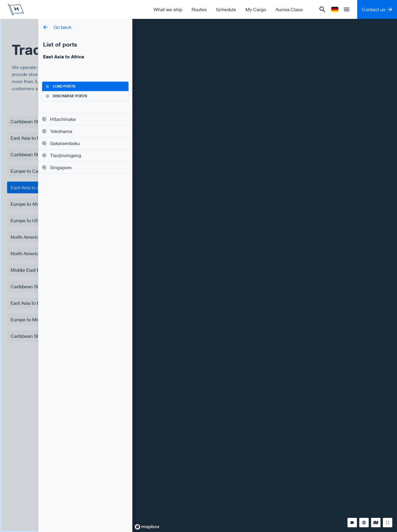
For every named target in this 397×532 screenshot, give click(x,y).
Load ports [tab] (61, 86)
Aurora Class (289, 9)
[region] (265, 275)
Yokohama (57, 131)
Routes (199, 9)
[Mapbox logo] (147, 527)
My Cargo (256, 9)
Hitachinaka (59, 119)
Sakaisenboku (61, 143)
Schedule (226, 9)
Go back (57, 27)
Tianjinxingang (61, 155)
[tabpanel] (85, 143)
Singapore (57, 167)
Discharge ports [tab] (66, 96)
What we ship (168, 9)
